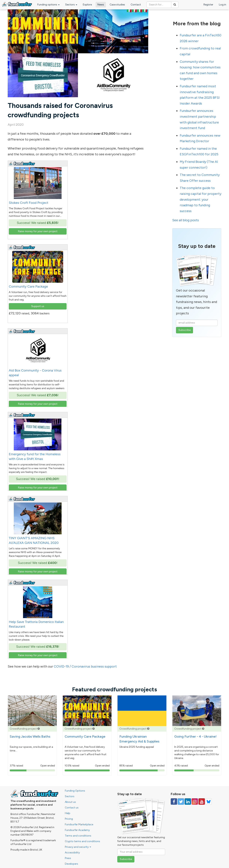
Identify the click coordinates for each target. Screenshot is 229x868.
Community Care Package (85, 736)
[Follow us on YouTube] (202, 801)
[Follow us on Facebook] (174, 801)
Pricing (69, 819)
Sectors (71, 5)
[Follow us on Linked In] (188, 801)
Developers (71, 864)
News (101, 5)
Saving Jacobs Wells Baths (30, 736)
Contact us (72, 808)
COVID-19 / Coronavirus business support (85, 666)
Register (208, 5)
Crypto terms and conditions (82, 841)
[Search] (175, 5)
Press (68, 858)
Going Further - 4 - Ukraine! (195, 736)
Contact (136, 5)
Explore (87, 5)
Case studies (117, 5)
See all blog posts (186, 220)
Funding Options (75, 791)
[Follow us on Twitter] (181, 801)
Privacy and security (78, 847)
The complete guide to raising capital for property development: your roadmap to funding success (201, 199)
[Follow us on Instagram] (195, 801)
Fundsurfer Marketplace (79, 824)
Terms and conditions (78, 836)
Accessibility (72, 853)
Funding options (48, 5)
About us (70, 802)
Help (68, 813)
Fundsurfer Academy (77, 830)
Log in (223, 5)
